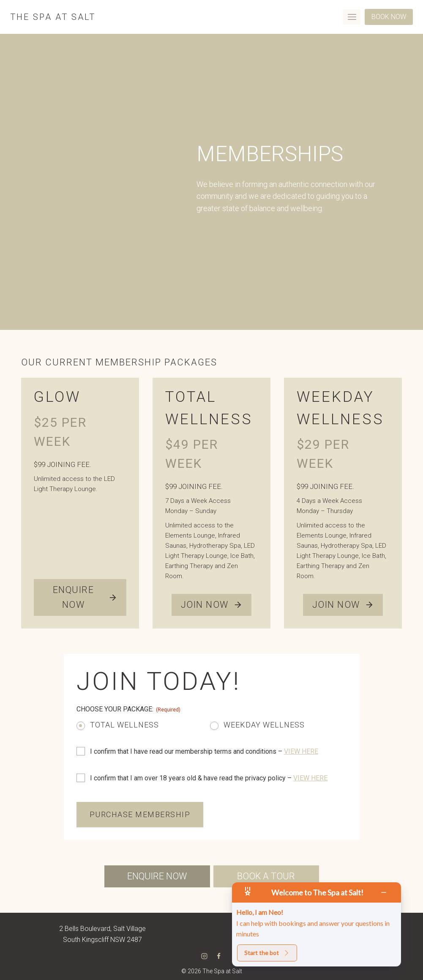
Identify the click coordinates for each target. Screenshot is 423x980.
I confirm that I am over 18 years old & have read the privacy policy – (209, 778)
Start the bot (267, 953)
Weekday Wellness (264, 725)
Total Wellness (124, 725)
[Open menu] (352, 17)
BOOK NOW (389, 17)
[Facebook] (219, 956)
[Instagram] (204, 956)
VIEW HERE (301, 751)
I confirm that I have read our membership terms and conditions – (204, 751)
